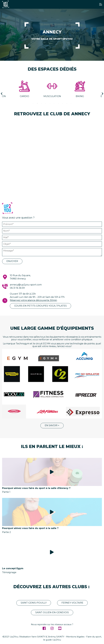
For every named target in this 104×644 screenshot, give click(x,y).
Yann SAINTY (38, 637)
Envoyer (12, 261)
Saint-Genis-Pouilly (34, 603)
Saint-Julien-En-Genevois (52, 612)
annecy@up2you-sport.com (26, 285)
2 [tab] (37, 103)
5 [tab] (50, 103)
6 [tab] (54, 103)
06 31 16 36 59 (17, 288)
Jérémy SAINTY (56, 637)
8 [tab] (63, 103)
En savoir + (52, 425)
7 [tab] (58, 103)
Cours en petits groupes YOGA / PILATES (40, 306)
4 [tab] (46, 103)
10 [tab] (71, 103)
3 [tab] (42, 103)
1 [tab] (33, 103)
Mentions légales (75, 637)
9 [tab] (67, 103)
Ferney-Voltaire (72, 603)
